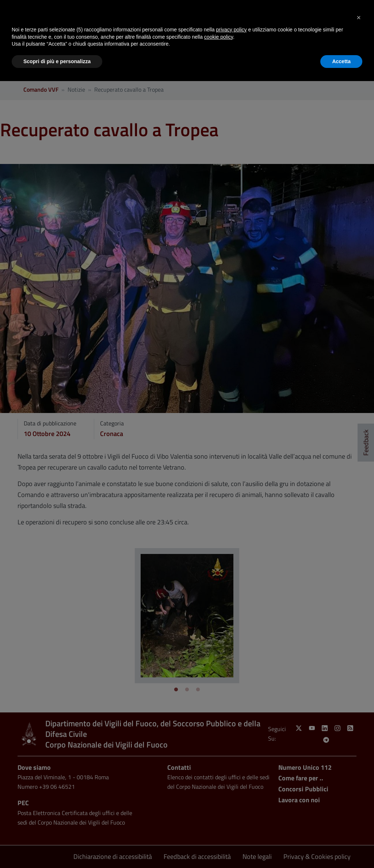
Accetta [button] (341, 61)
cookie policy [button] (219, 37)
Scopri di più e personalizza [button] (57, 61)
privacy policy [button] (232, 30)
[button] (359, 18)
